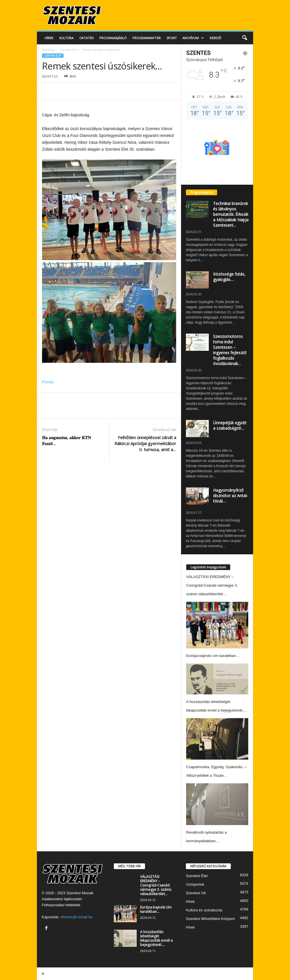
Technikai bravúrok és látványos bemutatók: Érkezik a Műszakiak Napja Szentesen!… (231, 214)
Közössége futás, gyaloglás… (229, 277)
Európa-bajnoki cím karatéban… (213, 656)
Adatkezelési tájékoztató (62, 899)
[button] (245, 38)
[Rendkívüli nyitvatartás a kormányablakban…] (217, 804)
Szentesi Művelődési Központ (210, 919)
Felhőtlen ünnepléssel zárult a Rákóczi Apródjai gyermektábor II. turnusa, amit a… (145, 443)
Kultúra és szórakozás (204, 910)
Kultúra (66, 38)
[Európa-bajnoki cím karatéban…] (217, 625)
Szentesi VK (196, 893)
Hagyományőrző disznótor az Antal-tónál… (231, 496)
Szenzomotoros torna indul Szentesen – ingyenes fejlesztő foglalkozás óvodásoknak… (230, 350)
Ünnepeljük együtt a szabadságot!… (230, 425)
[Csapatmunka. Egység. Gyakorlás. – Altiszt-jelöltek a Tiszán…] (217, 739)
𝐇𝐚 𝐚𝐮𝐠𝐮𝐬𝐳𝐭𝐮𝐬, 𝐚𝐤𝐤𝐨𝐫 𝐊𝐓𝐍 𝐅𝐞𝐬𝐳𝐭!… (66, 440)
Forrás (48, 382)
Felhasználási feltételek (61, 905)
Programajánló (113, 38)
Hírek (49, 38)
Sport (172, 38)
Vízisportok (195, 884)
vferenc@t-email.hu (76, 917)
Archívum (193, 38)
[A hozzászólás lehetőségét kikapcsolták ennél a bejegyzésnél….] (217, 679)
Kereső (215, 38)
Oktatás (86, 38)
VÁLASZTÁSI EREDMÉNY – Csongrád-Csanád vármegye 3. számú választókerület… (212, 585)
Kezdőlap (48, 50)
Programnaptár (147, 38)
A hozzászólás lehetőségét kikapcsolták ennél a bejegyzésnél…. (156, 938)
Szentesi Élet (68, 50)
